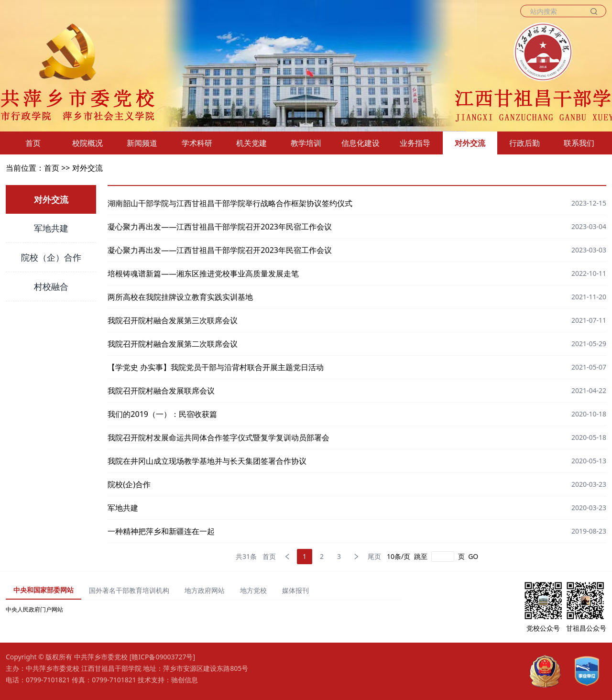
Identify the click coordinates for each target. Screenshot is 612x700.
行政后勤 (525, 143)
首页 (33, 143)
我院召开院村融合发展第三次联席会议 (173, 320)
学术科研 (197, 143)
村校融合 (51, 286)
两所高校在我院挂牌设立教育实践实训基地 (180, 297)
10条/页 (399, 556)
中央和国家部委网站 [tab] (44, 590)
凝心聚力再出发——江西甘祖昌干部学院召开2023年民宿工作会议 (220, 227)
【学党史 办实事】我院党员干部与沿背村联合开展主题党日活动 (216, 367)
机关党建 (251, 143)
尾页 (374, 556)
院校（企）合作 (51, 257)
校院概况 (87, 143)
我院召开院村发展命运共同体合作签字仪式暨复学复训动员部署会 (219, 437)
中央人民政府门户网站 (34, 609)
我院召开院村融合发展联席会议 (161, 391)
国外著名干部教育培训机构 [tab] (129, 590)
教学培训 (306, 143)
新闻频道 (142, 143)
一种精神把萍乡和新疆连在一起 (161, 531)
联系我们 (579, 143)
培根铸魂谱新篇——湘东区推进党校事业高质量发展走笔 (203, 273)
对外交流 (470, 143)
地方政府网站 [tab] (205, 590)
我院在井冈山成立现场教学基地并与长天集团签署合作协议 (207, 461)
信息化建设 (361, 143)
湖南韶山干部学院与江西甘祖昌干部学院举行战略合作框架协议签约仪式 (230, 203)
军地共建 (51, 228)
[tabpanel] (204, 610)
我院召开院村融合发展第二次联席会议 (173, 344)
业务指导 (415, 143)
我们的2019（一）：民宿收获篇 (162, 414)
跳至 (421, 556)
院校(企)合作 (129, 484)
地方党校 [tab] (253, 590)
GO (473, 556)
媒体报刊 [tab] (295, 590)
